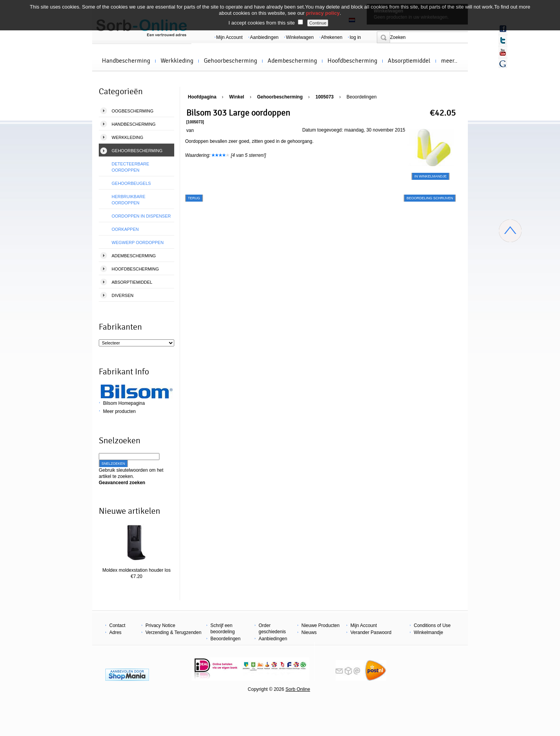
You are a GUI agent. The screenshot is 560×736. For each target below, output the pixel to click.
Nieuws (309, 632)
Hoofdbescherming (352, 61)
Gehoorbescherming (230, 61)
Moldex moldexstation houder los (136, 570)
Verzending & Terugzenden (173, 632)
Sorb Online (298, 689)
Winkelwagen (300, 37)
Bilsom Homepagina (124, 403)
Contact (117, 625)
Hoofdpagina (202, 97)
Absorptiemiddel (409, 61)
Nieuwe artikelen (129, 511)
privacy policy (323, 13)
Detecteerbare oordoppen (130, 167)
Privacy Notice (160, 625)
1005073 (325, 97)
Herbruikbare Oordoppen (129, 200)
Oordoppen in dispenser (141, 216)
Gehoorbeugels (131, 183)
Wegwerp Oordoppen (138, 242)
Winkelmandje (428, 632)
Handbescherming (126, 61)
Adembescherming (292, 61)
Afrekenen (332, 37)
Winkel (237, 97)
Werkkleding (177, 61)
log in (355, 37)
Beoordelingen (361, 97)
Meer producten (119, 411)
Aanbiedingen (264, 37)
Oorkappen (125, 229)
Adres (115, 632)
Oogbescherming (133, 111)
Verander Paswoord (371, 632)
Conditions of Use (432, 625)
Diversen (122, 295)
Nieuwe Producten (320, 625)
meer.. (449, 61)
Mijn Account (229, 37)
